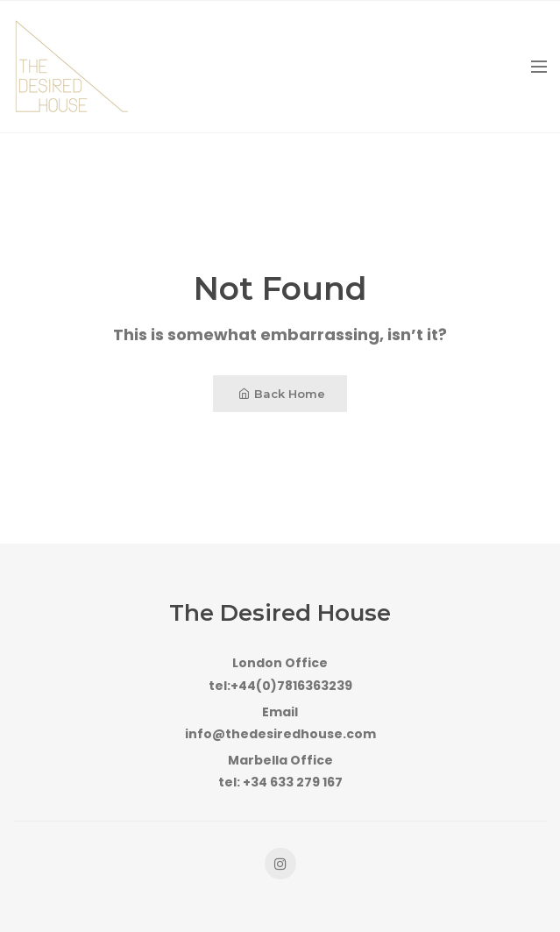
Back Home (282, 394)
